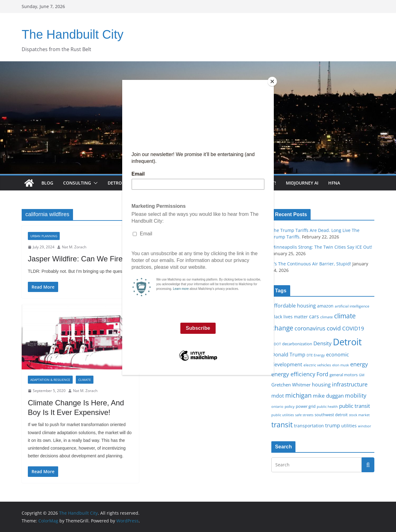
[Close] (272, 81)
